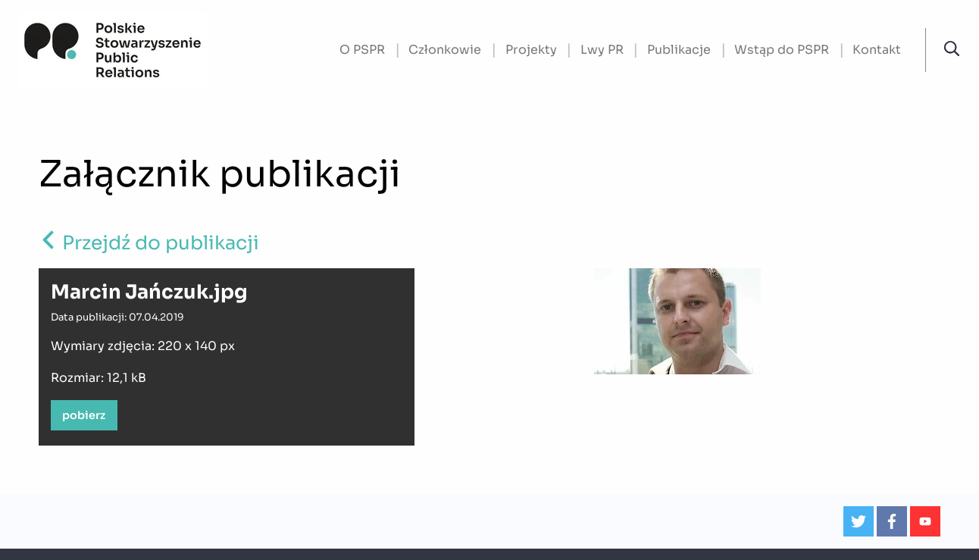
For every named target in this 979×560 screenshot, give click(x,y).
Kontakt (877, 50)
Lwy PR (602, 50)
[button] (952, 49)
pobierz (84, 415)
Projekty (531, 50)
